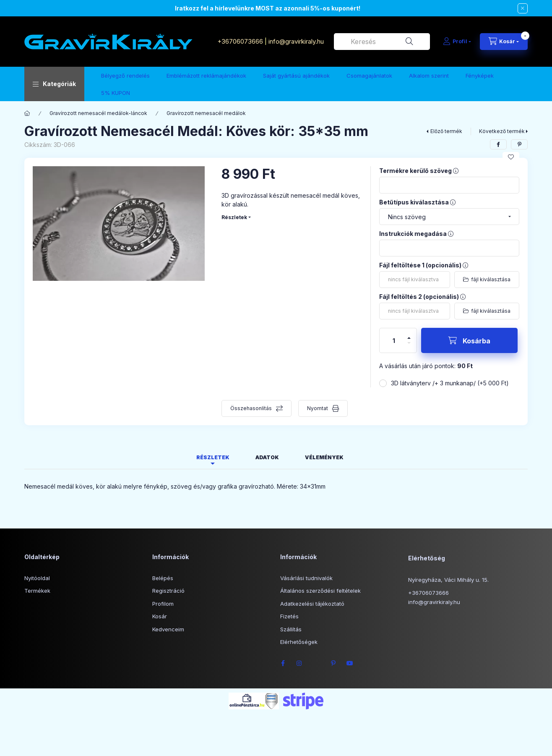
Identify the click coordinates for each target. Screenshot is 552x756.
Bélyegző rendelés (125, 76)
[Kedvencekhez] (511, 157)
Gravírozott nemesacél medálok (206, 113)
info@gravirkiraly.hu (297, 41)
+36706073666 (240, 41)
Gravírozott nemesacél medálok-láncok (98, 113)
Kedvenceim (168, 629)
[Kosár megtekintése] (504, 42)
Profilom (163, 604)
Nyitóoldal (37, 578)
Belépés (163, 578)
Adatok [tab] (267, 457)
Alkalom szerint (429, 76)
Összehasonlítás (251, 408)
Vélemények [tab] (324, 457)
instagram (299, 663)
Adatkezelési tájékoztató (312, 604)
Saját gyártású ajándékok (296, 76)
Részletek (234, 217)
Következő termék (502, 131)
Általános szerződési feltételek (320, 591)
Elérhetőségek (299, 642)
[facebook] (498, 144)
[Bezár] (523, 8)
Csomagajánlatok (369, 76)
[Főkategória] (27, 113)
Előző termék (446, 131)
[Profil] (457, 42)
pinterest (333, 663)
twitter (316, 663)
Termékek (37, 591)
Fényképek (480, 76)
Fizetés (289, 616)
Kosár (160, 616)
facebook (283, 663)
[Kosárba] (469, 340)
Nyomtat (318, 408)
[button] (54, 84)
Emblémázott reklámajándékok (206, 76)
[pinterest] (519, 144)
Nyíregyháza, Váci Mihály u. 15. (448, 580)
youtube (350, 663)
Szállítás (291, 629)
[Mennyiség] (394, 340)
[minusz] (409, 347)
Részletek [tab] (213, 457)
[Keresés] (409, 42)
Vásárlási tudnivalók (306, 578)
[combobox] (382, 42)
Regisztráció (168, 591)
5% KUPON (116, 93)
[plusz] (409, 334)
